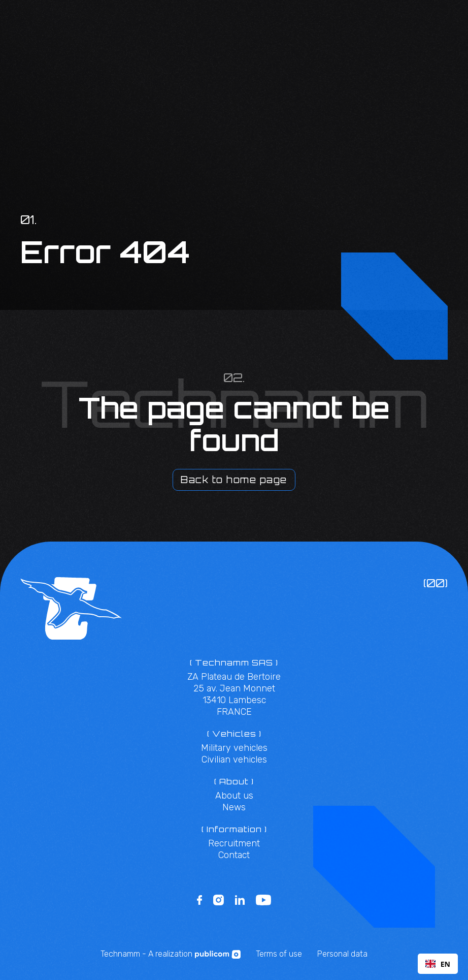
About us (234, 796)
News (234, 807)
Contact (234, 855)
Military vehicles (234, 748)
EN (438, 964)
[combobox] (438, 964)
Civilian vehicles (234, 760)
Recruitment (234, 843)
